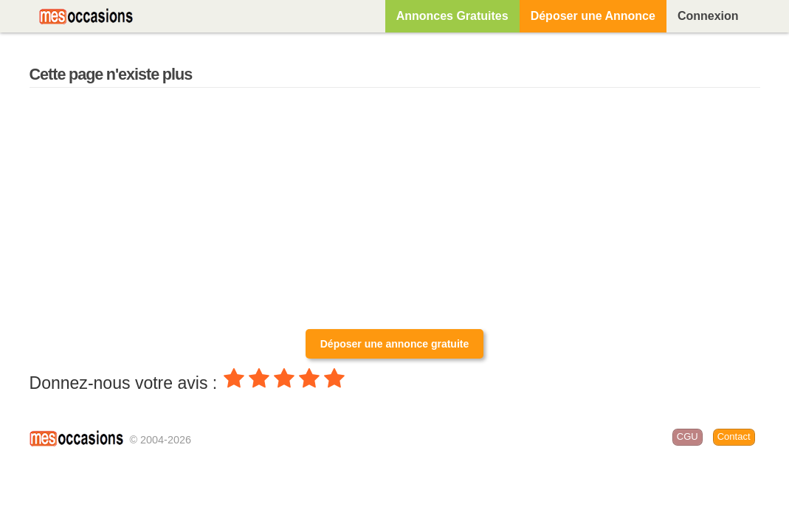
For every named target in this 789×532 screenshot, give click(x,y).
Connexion (708, 16)
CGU (688, 436)
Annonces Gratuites (452, 16)
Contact (734, 436)
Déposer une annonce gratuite (394, 344)
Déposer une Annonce (593, 16)
